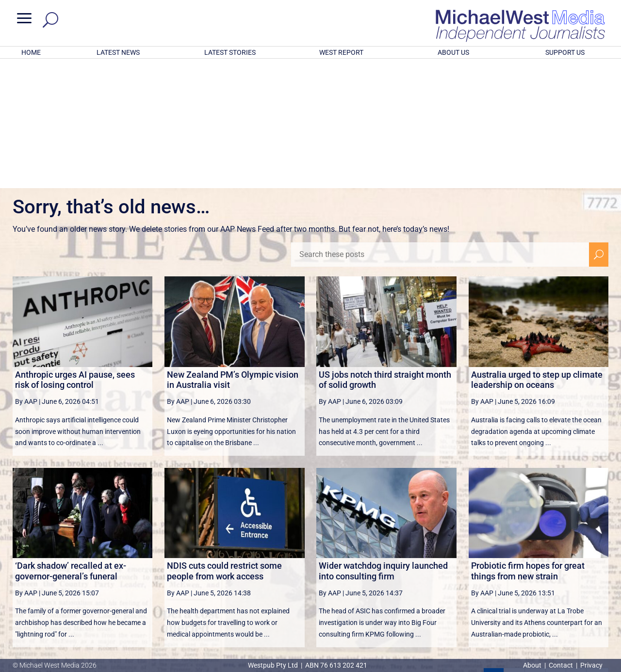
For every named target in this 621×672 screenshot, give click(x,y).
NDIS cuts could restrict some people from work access (224, 444)
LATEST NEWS (118, 52)
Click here (350, 626)
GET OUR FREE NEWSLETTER (310, 610)
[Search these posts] (440, 128)
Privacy (591, 665)
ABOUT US (453, 52)
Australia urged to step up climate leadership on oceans (537, 253)
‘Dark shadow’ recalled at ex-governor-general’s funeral (71, 444)
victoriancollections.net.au (348, 575)
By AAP (26, 274)
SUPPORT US (565, 52)
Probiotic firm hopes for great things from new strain (528, 444)
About (533, 665)
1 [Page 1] (494, 551)
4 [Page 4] (556, 551)
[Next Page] (576, 551)
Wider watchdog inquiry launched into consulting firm (383, 444)
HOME (31, 52)
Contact (561, 665)
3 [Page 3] (535, 551)
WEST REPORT (341, 52)
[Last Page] (598, 551)
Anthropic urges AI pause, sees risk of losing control (75, 253)
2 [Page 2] (514, 551)
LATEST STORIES (230, 52)
